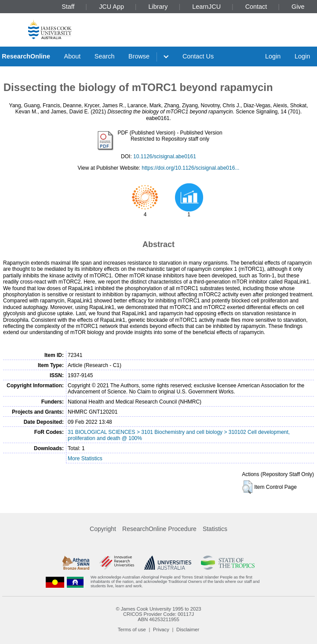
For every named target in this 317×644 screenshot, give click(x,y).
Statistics (215, 529)
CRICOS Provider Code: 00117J (158, 614)
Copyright (103, 529)
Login (273, 56)
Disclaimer (188, 629)
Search (105, 56)
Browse (139, 56)
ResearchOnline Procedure (159, 529)
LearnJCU (206, 7)
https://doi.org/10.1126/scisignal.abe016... (190, 168)
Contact (256, 7)
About (73, 56)
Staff (68, 7)
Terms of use (132, 629)
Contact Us (198, 56)
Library (158, 7)
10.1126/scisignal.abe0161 (165, 156)
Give (298, 7)
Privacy (161, 629)
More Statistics (85, 458)
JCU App (111, 7)
